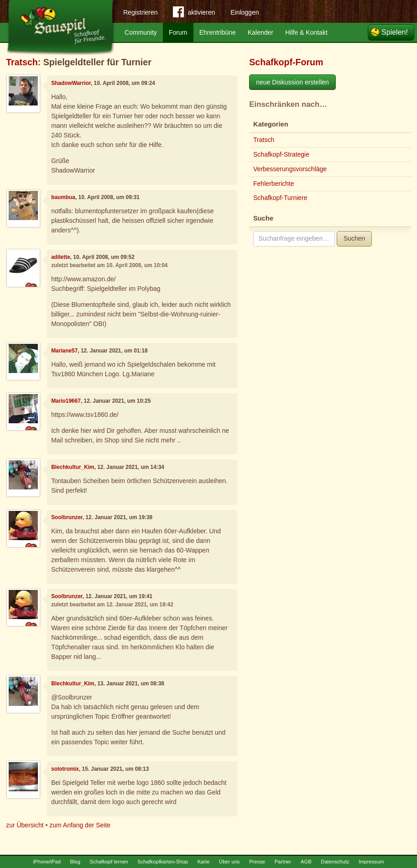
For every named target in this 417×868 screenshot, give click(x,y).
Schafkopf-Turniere (280, 198)
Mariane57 (64, 351)
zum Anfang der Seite (80, 825)
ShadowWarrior (71, 83)
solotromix (65, 769)
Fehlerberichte (274, 184)
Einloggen (245, 12)
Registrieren (140, 12)
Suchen (354, 238)
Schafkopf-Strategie (281, 154)
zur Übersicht (25, 825)
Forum (178, 32)
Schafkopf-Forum (286, 62)
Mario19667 (66, 401)
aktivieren (194, 14)
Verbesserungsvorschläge (290, 169)
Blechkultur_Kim (73, 467)
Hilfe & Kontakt (306, 32)
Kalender (261, 32)
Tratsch (22, 62)
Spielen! (395, 32)
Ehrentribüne (218, 32)
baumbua (63, 197)
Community (141, 32)
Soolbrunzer (67, 517)
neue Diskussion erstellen (292, 82)
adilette (61, 257)
